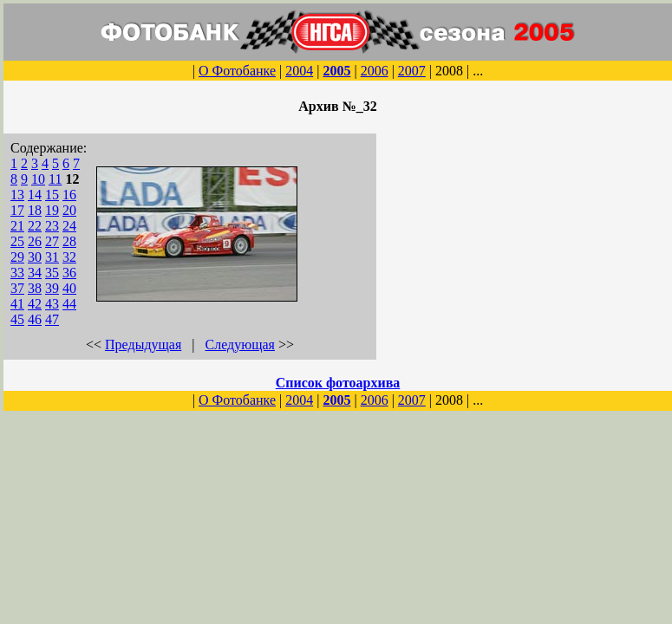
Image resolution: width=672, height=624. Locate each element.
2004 (299, 71)
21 (17, 226)
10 (38, 179)
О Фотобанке (237, 71)
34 (35, 273)
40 (69, 288)
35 (52, 273)
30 (35, 257)
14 (35, 195)
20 (69, 210)
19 (52, 210)
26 (35, 241)
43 (52, 304)
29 (17, 257)
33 (17, 273)
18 (35, 210)
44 (69, 304)
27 (52, 241)
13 (17, 195)
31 (52, 257)
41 (17, 304)
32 (69, 257)
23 (52, 226)
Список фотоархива (338, 383)
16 (69, 195)
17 (17, 210)
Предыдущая (143, 344)
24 (69, 226)
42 (35, 304)
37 (17, 288)
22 (35, 226)
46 (35, 319)
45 (17, 319)
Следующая (240, 344)
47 (52, 319)
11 (55, 179)
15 (52, 195)
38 (35, 288)
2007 (412, 71)
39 (52, 288)
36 (69, 273)
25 (17, 241)
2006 (375, 71)
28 (69, 241)
